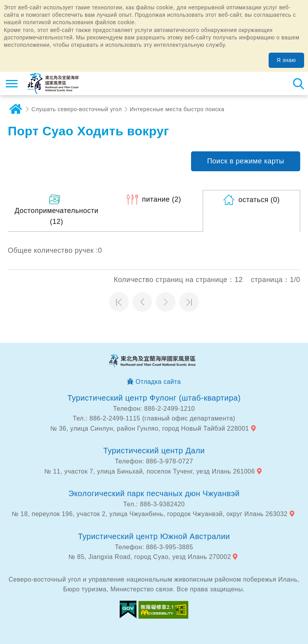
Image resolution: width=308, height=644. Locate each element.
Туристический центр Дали (154, 451)
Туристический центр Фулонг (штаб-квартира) (154, 398)
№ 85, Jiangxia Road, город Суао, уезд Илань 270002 (150, 557)
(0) (259, 200)
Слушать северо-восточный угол (77, 109)
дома (16, 109)
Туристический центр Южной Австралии (154, 536)
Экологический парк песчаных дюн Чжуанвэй (154, 493)
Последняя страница (189, 302)
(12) (56, 216)
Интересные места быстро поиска (177, 109)
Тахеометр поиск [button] (298, 83)
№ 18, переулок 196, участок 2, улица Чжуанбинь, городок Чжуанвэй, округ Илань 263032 (150, 514)
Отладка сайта (158, 382)
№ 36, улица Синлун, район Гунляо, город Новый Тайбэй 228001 (150, 428)
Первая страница (119, 302)
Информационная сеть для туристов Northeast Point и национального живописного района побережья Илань (53, 83)
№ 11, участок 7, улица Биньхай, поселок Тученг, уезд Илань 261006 (150, 471)
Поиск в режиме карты (246, 161)
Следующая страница (166, 302)
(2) (161, 199)
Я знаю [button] (286, 60)
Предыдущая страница (142, 302)
